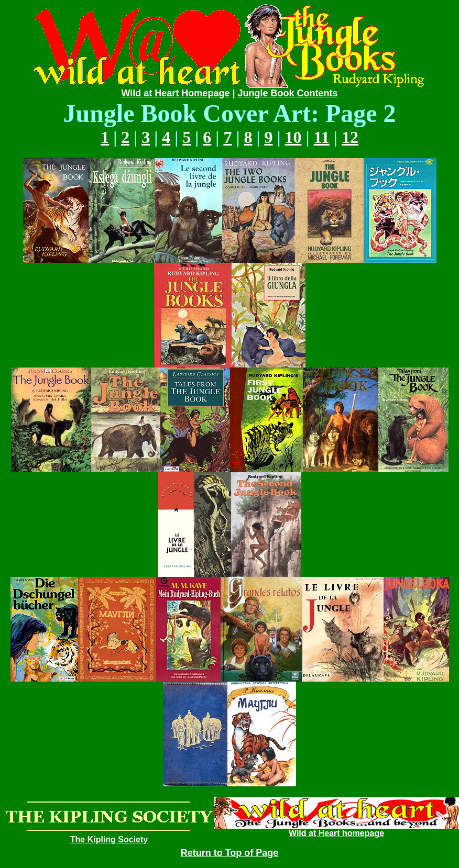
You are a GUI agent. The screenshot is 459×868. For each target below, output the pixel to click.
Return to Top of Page (230, 853)
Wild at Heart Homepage (176, 93)
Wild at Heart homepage (336, 833)
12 (350, 137)
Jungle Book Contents (287, 93)
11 (322, 137)
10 (293, 137)
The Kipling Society (109, 839)
